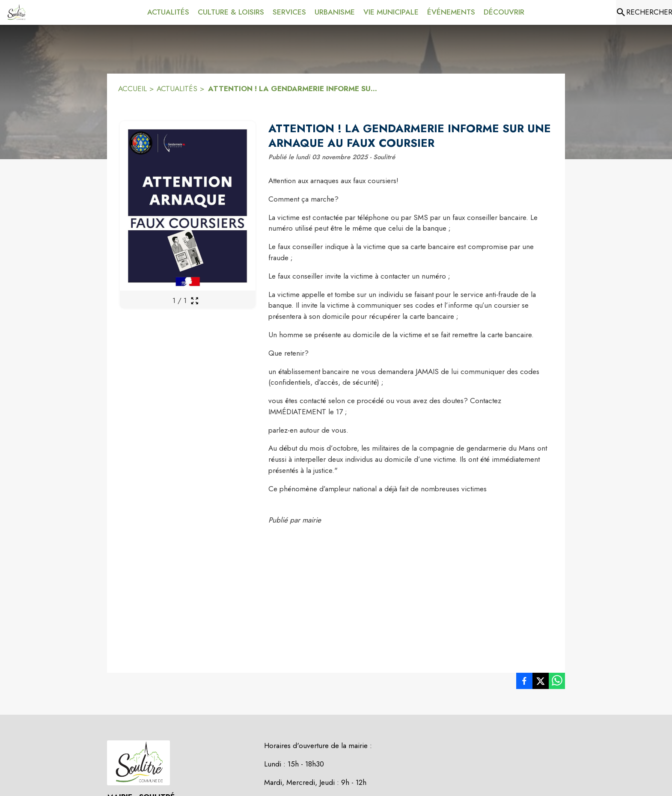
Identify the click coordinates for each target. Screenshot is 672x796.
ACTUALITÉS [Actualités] (177, 89)
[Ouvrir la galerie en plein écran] (195, 301)
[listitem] (524, 683)
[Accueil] (16, 12)
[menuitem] (168, 12)
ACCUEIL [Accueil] (132, 89)
